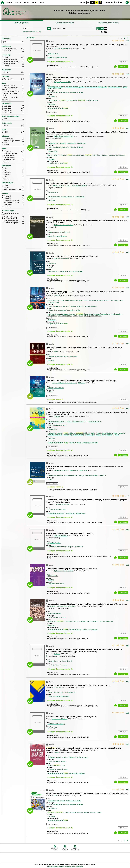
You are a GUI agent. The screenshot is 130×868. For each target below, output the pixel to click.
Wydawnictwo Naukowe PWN (63, 136)
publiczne (69, 433)
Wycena (95, 100)
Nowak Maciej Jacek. (58, 757)
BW (92, 2)
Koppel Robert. (53, 661)
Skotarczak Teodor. (78, 757)
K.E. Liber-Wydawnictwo (62, 49)
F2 (120, 2)
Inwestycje (51, 57)
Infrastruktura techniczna (56, 513)
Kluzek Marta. (55, 475)
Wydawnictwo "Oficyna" (60, 719)
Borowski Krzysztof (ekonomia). (101, 301)
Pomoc (35, 3)
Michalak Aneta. (53, 576)
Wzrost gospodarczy (106, 621)
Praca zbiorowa (62, 769)
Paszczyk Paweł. (64, 232)
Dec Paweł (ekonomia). (75, 87)
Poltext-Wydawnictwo (61, 536)
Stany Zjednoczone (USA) (93, 316)
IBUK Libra (81, 383)
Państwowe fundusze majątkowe (75, 621)
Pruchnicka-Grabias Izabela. (77, 301)
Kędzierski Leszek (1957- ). (56, 724)
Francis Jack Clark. (54, 692)
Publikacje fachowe (76, 306)
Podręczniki (51, 201)
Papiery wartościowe (54, 197)
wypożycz (123, 66)
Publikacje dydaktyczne (61, 92)
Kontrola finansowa (76, 812)
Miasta (50, 765)
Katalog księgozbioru (22, 23)
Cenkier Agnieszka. (56, 87)
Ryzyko (89, 100)
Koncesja (122, 433)
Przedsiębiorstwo (61, 236)
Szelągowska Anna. (56, 301)
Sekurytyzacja (52, 316)
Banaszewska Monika (57, 421)
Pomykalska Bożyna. (56, 143)
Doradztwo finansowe (68, 314)
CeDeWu (57, 296)
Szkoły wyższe (52, 96)
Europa (75, 316)
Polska (81, 316)
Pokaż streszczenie (52, 112)
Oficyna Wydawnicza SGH (62, 82)
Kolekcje (38, 32)
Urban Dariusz (54, 613)
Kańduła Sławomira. (75, 421)
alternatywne (84, 314)
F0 (112, 2)
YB (96, 2)
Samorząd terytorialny (55, 433)
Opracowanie (52, 320)
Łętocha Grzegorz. (68, 692)
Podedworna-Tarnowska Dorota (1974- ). (62, 356)
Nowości (18, 3)
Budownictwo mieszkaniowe (57, 547)
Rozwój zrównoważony (100, 155)
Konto (42, 3)
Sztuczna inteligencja (65, 316)
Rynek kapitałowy (68, 197)
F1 (115, 2)
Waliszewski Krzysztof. (95, 475)
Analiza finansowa (53, 100)
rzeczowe (62, 812)
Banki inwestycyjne (54, 314)
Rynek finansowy (61, 57)
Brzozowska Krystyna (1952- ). (57, 509)
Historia (27, 3)
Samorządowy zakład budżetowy (74, 435)
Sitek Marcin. (52, 263)
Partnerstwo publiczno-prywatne (107, 433)
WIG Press (57, 688)
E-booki (50, 392)
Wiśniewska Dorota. (74, 475)
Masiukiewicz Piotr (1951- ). (96, 87)
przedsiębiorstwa (69, 100)
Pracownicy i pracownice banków (69, 310)
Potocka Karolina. (65, 661)
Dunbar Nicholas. (53, 54)
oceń (127, 41)
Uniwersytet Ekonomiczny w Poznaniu (64, 383)
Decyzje (63, 155)
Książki (50, 92)
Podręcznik (51, 104)
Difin (55, 796)
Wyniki (9, 3)
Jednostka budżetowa (55, 435)
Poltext (56, 352)
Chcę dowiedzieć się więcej (56, 866)
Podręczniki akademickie (75, 547)
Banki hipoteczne (53, 271)
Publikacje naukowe (76, 92)
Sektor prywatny (81, 513)
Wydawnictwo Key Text (61, 258)
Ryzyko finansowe (90, 812)
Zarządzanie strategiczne (117, 155)
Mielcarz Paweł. (53, 232)
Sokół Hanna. (115, 87)
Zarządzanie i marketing (77, 773)
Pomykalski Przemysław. (76, 143)
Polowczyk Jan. (56, 388)
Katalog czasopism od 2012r (65, 23)
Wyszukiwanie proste (29, 32)
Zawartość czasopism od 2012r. (108, 23)
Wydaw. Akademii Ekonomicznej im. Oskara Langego (70, 185)
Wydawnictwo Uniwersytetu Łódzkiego (63, 606)
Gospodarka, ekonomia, (58, 108)
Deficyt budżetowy (108, 435)
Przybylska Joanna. (93, 421)
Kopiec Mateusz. (73, 801)
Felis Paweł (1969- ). (56, 801)
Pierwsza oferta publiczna (101, 314)
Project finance (70, 513)
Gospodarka (51, 621)
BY (100, 2)
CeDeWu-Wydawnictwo (61, 504)
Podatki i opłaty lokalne (93, 435)
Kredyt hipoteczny (66, 271)
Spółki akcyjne (79, 197)
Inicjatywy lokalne (90, 433)
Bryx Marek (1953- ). (54, 543)
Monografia (51, 625)
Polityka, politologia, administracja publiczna (84, 443)
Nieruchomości (78, 271)
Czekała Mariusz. (53, 193)
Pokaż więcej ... (6, 100)
